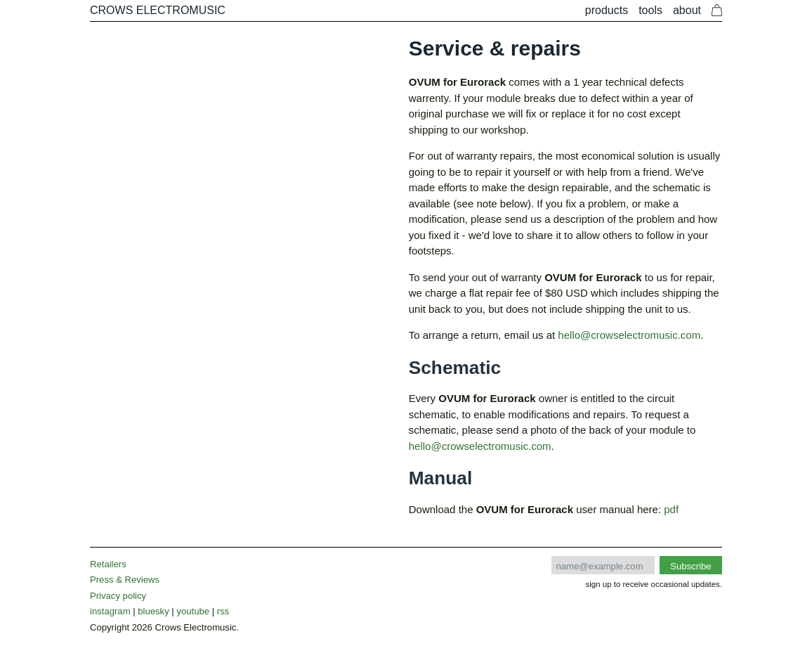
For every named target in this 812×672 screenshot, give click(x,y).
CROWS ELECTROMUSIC (158, 10)
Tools (650, 10)
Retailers (108, 564)
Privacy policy (118, 596)
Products (607, 10)
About (687, 10)
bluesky (153, 611)
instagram (110, 611)
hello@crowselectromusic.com (629, 335)
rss (223, 611)
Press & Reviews (125, 580)
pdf (671, 509)
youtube (193, 611)
